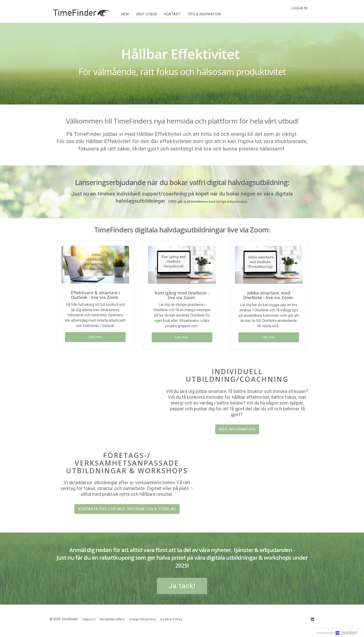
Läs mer (95, 337)
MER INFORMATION (237, 429)
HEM (122, 14)
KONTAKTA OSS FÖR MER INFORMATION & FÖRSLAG (127, 509)
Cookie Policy (171, 619)
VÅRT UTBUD (143, 14)
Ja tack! (182, 586)
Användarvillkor (113, 619)
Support (89, 619)
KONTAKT (169, 14)
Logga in (299, 8)
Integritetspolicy (143, 619)
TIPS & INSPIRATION (201, 14)
